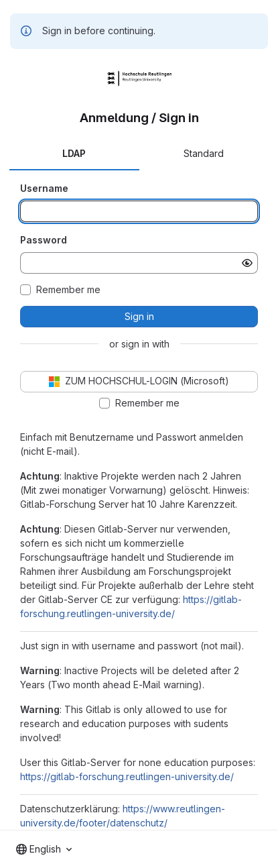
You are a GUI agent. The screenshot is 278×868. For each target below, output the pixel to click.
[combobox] (44, 849)
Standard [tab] (204, 153)
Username (44, 188)
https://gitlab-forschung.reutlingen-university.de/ (127, 776)
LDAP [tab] (74, 153)
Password (44, 240)
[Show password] (247, 263)
